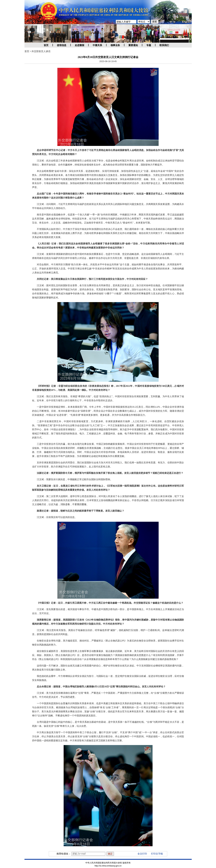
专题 (149, 45)
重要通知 (133, 45)
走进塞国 (79, 45)
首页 (46, 45)
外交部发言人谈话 (41, 51)
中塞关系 (97, 45)
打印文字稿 (157, 854)
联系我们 (164, 45)
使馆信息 (62, 45)
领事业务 (115, 45)
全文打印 (142, 854)
